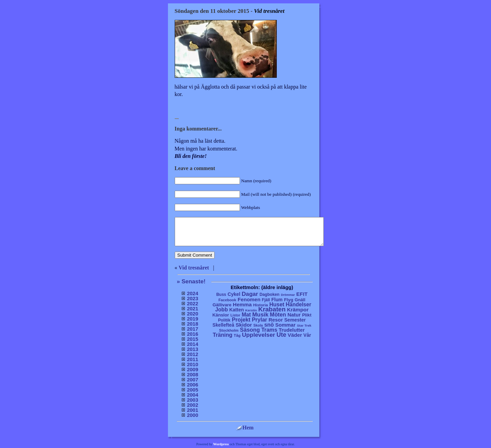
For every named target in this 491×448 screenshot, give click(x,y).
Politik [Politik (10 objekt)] (224, 320)
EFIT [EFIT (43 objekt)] (302, 294)
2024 (192, 293)
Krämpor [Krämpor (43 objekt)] (298, 310)
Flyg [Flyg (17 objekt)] (288, 300)
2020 (192, 314)
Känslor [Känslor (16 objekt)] (221, 315)
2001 (192, 410)
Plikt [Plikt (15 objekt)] (307, 315)
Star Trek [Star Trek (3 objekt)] (304, 325)
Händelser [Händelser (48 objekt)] (299, 304)
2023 (192, 298)
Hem (245, 428)
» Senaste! (191, 281)
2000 (192, 415)
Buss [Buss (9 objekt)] (221, 294)
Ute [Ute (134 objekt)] (281, 335)
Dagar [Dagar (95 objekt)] (250, 294)
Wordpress (221, 444)
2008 (192, 374)
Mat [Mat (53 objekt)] (246, 315)
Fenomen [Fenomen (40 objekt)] (249, 299)
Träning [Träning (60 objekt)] (222, 335)
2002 (192, 405)
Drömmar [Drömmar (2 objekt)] (288, 295)
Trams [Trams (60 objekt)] (269, 330)
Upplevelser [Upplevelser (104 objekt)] (259, 335)
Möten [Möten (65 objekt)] (278, 314)
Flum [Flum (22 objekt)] (277, 300)
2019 (192, 319)
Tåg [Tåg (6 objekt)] (237, 335)
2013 (192, 349)
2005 (192, 390)
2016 (192, 334)
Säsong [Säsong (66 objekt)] (250, 330)
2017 (192, 329)
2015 (192, 339)
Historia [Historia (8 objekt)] (261, 305)
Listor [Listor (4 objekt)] (235, 315)
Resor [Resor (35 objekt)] (276, 320)
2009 (192, 369)
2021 (192, 309)
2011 (192, 359)
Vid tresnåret (194, 268)
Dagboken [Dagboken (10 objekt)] (269, 294)
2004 (192, 395)
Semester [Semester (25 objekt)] (295, 320)
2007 (192, 380)
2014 (192, 344)
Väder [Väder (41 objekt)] (295, 335)
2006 (192, 385)
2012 (192, 354)
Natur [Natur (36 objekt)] (294, 315)
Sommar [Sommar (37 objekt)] (285, 325)
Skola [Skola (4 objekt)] (258, 325)
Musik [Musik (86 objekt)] (261, 315)
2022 (192, 303)
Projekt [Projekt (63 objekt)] (241, 320)
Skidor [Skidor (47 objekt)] (244, 325)
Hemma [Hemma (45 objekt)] (242, 304)
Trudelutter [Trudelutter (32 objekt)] (292, 330)
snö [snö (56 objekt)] (269, 325)
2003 (192, 400)
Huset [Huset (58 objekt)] (277, 304)
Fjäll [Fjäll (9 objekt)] (266, 300)
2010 (192, 364)
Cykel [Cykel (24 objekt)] (234, 294)
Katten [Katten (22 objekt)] (236, 310)
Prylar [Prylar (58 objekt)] (259, 320)
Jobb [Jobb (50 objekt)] (222, 310)
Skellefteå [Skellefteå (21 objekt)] (223, 325)
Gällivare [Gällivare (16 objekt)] (222, 305)
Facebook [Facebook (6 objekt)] (227, 300)
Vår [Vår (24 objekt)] (307, 335)
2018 (192, 324)
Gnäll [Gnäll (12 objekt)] (300, 300)
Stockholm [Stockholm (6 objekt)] (229, 330)
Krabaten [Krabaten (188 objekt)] (272, 309)
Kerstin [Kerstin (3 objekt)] (251, 310)
